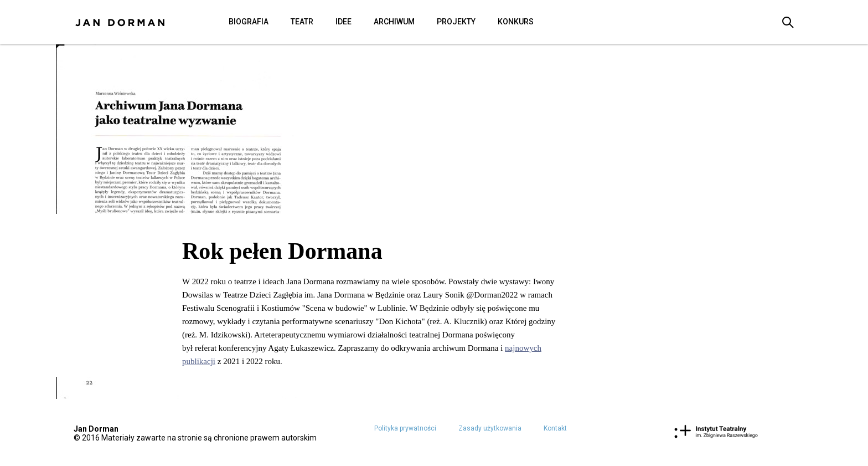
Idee (343, 22)
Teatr (302, 22)
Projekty (456, 22)
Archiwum (394, 22)
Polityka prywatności (405, 428)
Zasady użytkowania (490, 428)
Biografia (249, 22)
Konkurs (516, 22)
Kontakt (555, 428)
